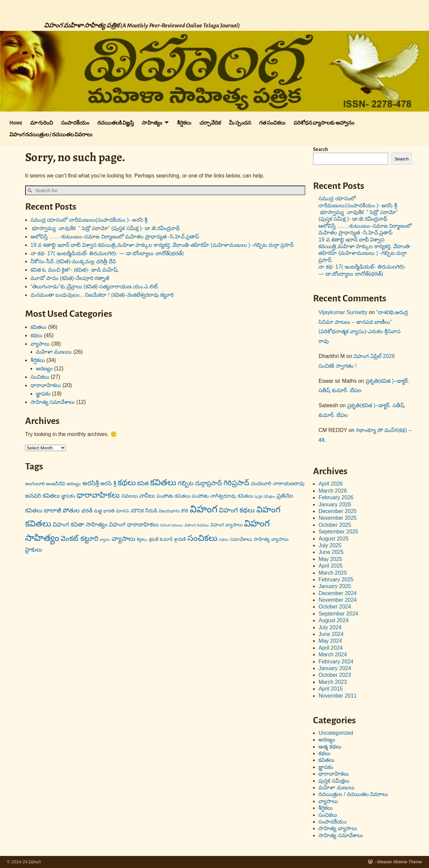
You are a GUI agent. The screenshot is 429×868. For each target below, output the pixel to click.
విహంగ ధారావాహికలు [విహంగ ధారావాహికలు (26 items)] (134, 525)
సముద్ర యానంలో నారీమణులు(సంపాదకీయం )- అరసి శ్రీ (89, 220)
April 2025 (330, 566)
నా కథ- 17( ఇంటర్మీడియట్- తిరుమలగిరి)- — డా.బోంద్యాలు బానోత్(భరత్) (107, 253)
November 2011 (338, 696)
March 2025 (333, 573)
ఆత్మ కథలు (330, 747)
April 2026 (330, 484)
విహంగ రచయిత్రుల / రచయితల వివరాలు (51, 135)
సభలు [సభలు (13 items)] (224, 539)
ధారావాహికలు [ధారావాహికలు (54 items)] (98, 495)
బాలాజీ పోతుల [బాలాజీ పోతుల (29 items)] (62, 510)
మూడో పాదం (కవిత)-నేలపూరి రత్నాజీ (70, 278)
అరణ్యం (44, 369)
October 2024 (335, 607)
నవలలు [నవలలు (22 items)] (130, 496)
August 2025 (333, 539)
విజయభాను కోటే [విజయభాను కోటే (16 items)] (173, 511)
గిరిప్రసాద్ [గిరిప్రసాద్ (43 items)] (236, 483)
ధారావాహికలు (46, 385)
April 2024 (330, 648)
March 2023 (333, 682)
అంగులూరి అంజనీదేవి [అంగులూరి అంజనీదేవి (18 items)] (45, 484)
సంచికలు (40, 377)
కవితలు (39, 327)
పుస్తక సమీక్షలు (334, 781)
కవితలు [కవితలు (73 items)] (163, 482)
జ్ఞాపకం (43, 394)
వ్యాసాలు (40, 344)
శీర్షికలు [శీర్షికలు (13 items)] (142, 539)
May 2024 (330, 641)
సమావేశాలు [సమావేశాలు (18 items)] (241, 539)
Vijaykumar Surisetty (343, 312)
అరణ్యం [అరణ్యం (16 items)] (74, 484)
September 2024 (338, 614)
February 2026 (336, 497)
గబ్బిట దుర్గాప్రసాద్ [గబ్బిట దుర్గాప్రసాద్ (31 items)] (200, 483)
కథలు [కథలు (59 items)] (127, 482)
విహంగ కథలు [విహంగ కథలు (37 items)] (237, 510)
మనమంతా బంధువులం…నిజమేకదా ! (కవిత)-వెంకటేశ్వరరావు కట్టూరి (102, 295)
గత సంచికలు (272, 123)
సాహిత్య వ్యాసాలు (338, 828)
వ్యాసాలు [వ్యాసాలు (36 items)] (124, 538)
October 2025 (335, 525)
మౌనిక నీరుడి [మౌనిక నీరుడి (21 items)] (144, 511)
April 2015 (330, 689)
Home (16, 123)
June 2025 (331, 552)
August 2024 (333, 620)
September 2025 (338, 532)
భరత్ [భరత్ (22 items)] (87, 511)
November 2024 (338, 600)
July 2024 (330, 627)
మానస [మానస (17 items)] (122, 511)
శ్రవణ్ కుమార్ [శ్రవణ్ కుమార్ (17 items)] (161, 539)
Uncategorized (336, 733)
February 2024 (336, 662)
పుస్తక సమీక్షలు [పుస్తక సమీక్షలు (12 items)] (265, 496)
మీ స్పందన (240, 123)
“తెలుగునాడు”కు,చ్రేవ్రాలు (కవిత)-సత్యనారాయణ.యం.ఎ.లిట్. (95, 286)
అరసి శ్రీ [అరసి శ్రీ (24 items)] (108, 483)
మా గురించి (42, 123)
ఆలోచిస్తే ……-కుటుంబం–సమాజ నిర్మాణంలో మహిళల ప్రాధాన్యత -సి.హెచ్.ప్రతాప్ (115, 237)
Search (321, 149)
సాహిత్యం (152, 123)
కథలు (37, 335)
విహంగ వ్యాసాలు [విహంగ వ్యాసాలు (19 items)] (227, 525)
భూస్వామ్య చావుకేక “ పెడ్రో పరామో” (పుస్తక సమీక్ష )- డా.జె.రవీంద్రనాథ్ (105, 228)
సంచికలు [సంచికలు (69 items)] (202, 538)
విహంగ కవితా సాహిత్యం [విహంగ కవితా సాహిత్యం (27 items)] (80, 524)
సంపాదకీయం (75, 123)
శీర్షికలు (184, 123)
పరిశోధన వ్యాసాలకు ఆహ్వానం (324, 123)
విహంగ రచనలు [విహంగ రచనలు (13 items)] (197, 525)
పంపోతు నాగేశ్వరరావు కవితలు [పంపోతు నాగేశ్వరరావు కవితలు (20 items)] (222, 496)
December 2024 (338, 593)
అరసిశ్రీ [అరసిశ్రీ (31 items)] (91, 483)
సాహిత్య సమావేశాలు (53, 402)
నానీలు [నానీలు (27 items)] (147, 496)
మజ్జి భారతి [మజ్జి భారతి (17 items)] (104, 511)
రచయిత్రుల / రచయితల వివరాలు (353, 794)
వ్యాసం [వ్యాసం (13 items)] (105, 539)
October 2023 (335, 675)
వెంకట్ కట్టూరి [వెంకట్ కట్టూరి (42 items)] (79, 538)
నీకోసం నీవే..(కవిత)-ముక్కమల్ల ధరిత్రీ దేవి (73, 261)
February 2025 (336, 580)
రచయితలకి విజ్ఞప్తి (115, 123)
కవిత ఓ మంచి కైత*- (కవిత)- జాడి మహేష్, (75, 270)
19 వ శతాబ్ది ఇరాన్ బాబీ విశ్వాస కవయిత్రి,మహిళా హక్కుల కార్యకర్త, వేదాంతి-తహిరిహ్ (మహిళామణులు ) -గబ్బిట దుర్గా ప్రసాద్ (162, 245)
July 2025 (330, 545)
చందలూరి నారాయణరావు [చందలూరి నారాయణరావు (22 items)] (278, 483)
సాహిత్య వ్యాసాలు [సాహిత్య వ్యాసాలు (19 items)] (271, 539)
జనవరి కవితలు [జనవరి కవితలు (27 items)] (43, 496)
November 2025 (338, 518)
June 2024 (331, 634)
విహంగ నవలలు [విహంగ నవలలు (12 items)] (172, 525)
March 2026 (333, 491)
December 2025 (338, 511)
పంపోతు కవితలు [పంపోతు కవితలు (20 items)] (173, 496)
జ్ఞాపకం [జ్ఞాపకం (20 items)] (68, 496)
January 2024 (335, 668)
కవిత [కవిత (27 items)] (143, 483)
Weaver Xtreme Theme (400, 862)
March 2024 (333, 655)
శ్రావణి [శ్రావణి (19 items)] (180, 539)
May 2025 (330, 559)
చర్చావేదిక (210, 123)
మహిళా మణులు (54, 352)
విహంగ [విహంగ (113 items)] (204, 509)
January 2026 (335, 504)
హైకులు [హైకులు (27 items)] (34, 550)
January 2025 (335, 586)
